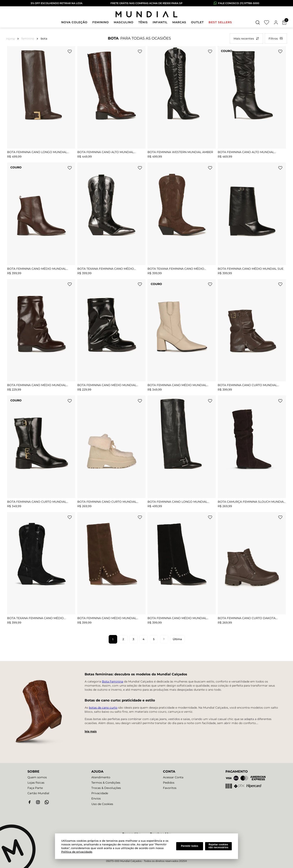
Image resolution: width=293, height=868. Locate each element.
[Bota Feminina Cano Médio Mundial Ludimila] (41, 336)
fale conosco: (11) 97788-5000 (239, 3)
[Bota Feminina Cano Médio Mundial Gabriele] (41, 220)
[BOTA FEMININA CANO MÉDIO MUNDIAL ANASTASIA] (111, 569)
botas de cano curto (103, 708)
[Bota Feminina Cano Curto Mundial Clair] (111, 453)
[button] (258, 22)
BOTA (44, 39)
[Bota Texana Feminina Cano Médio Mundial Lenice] (111, 220)
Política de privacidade (77, 852)
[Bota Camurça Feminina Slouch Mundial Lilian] (252, 453)
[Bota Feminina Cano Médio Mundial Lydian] (182, 336)
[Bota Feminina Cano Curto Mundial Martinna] (41, 453)
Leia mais (91, 731)
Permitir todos (190, 846)
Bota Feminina (113, 681)
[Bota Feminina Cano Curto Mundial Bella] (252, 336)
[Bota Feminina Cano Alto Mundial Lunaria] (252, 103)
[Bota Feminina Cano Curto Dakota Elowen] (252, 569)
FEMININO (28, 39)
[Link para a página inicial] (11, 39)
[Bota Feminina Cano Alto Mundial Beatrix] (111, 103)
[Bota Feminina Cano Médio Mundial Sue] (252, 220)
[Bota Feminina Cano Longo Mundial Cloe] (41, 103)
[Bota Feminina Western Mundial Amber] (182, 103)
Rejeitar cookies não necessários (218, 846)
